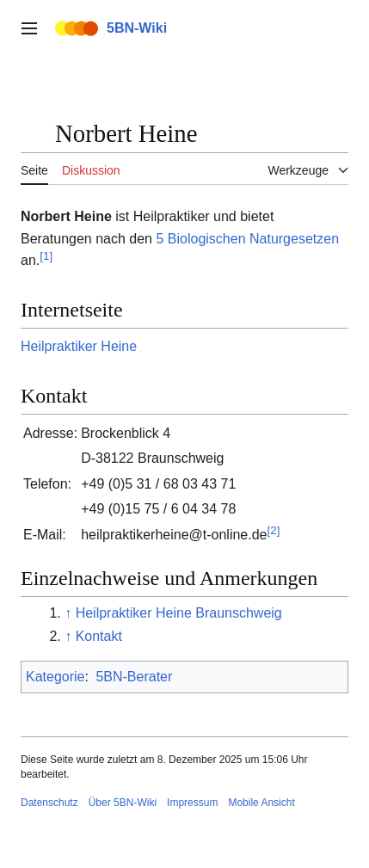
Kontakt (99, 636)
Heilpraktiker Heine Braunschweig (179, 613)
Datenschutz (49, 803)
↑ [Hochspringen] (68, 613)
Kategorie (55, 677)
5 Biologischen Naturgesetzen (247, 239)
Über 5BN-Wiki (123, 803)
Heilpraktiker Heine (79, 346)
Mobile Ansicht (261, 803)
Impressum (192, 803)
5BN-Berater (134, 677)
